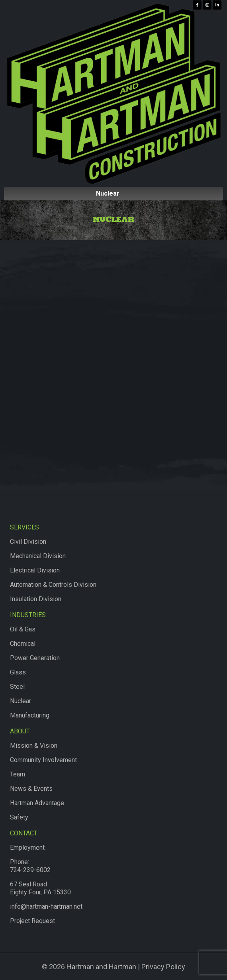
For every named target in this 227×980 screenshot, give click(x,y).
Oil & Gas (23, 629)
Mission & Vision (34, 746)
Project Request (32, 921)
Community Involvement (43, 760)
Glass (18, 672)
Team (18, 774)
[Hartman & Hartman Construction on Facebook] (197, 5)
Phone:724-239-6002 (30, 866)
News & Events (31, 789)
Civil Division (28, 542)
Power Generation (35, 658)
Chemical (23, 644)
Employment (27, 848)
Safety (19, 817)
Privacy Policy (163, 967)
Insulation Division (36, 599)
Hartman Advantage (37, 803)
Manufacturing (30, 715)
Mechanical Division (38, 556)
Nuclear (21, 701)
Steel (17, 687)
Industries (28, 615)
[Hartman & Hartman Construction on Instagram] (207, 5)
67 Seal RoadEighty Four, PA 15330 (40, 888)
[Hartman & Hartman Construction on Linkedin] (217, 5)
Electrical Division (35, 570)
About (20, 731)
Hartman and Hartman (101, 967)
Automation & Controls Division (53, 585)
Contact (24, 833)
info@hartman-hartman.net (46, 906)
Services (24, 527)
